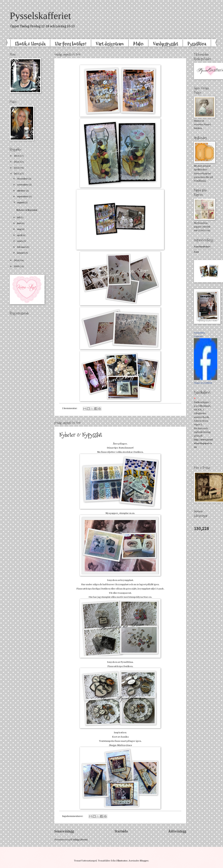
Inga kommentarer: (73, 816)
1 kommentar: (70, 408)
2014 (17, 156)
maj (19, 229)
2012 (17, 168)
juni (19, 223)
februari (22, 247)
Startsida (121, 831)
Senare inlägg (64, 831)
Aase (196, 252)
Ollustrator (122, 860)
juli (19, 217)
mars (20, 241)
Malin (138, 44)
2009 (17, 266)
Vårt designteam (110, 44)
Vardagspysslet (166, 44)
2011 (17, 173)
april (20, 235)
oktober (21, 190)
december (23, 178)
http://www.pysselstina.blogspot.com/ (203, 443)
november (23, 184)
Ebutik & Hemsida (30, 44)
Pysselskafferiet (40, 16)
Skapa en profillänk (203, 383)
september (23, 196)
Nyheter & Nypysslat (81, 435)
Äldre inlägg (177, 831)
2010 (17, 260)
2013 (17, 162)
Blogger (144, 860)
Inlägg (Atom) (80, 839)
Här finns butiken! (71, 44)
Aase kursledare (202, 246)
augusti (21, 202)
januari (21, 253)
